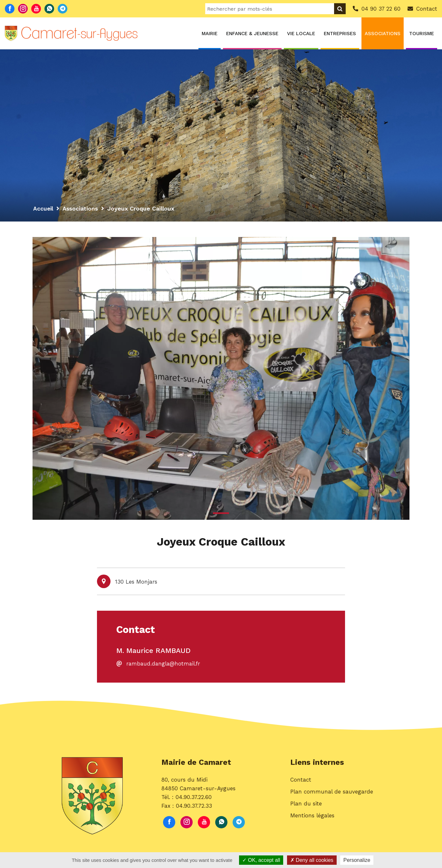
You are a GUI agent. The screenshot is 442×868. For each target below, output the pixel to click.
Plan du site (306, 805)
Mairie (210, 34)
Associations (383, 34)
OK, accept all (261, 860)
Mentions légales (312, 817)
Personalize (357, 860)
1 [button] (221, 513)
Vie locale (301, 34)
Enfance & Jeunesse (252, 34)
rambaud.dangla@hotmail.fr (164, 665)
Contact (301, 781)
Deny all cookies (312, 860)
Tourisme (422, 34)
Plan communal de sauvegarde (332, 793)
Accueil (43, 208)
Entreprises (340, 34)
